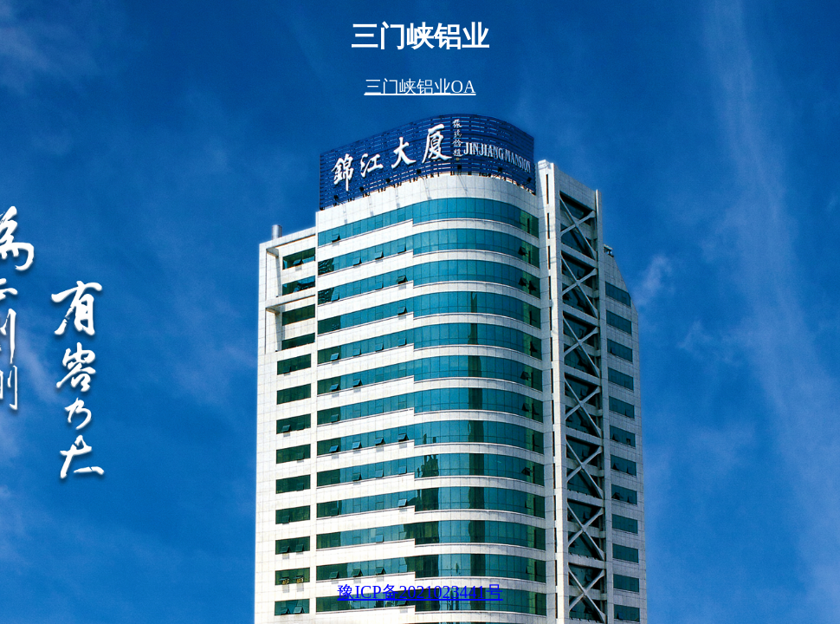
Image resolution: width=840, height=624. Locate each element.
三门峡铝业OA (420, 87)
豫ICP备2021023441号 (420, 592)
